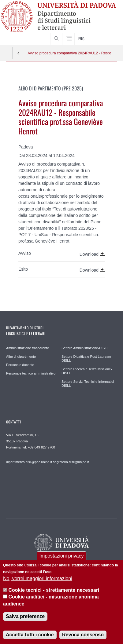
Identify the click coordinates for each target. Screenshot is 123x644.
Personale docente (20, 365)
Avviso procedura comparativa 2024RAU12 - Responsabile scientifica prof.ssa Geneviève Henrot (69, 53)
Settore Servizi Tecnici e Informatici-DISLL (88, 384)
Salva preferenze (25, 618)
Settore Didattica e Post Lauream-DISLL (87, 359)
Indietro (18, 53)
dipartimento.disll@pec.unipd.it (29, 462)
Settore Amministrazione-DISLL (85, 348)
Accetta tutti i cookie (30, 637)
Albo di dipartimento (21, 357)
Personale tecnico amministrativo (31, 373)
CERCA (107, 34)
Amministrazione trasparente (28, 348)
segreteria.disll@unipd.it (71, 462)
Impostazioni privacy (62, 557)
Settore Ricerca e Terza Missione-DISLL (87, 371)
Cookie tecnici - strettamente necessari (54, 592)
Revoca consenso (83, 637)
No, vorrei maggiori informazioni (38, 580)
